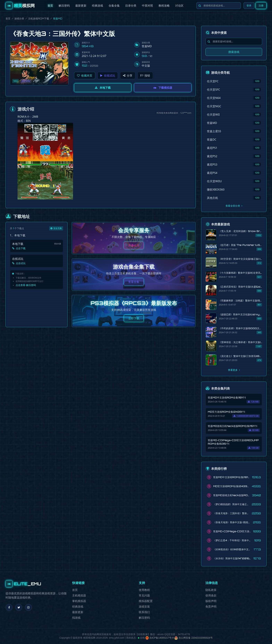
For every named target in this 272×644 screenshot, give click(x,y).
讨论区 (179, 6)
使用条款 (211, 595)
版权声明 (211, 601)
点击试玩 (19, 263)
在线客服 (143, 634)
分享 (128, 75)
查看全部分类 (234, 206)
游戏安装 (144, 607)
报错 (145, 75)
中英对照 (147, 6)
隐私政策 (211, 590)
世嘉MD (147, 46)
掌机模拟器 (79, 601)
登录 (249, 5)
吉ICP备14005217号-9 (160, 638)
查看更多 (234, 370)
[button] (85, 75)
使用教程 (144, 590)
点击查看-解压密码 (26, 285)
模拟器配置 (146, 601)
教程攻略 (164, 6)
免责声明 (211, 607)
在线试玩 (108, 75)
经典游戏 (97, 6)
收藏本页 (85, 75)
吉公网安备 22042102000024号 (194, 638)
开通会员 (134, 245)
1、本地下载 (18, 235)
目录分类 (131, 6)
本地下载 (103, 88)
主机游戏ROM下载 (39, 18)
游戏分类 (19, 18)
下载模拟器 (163, 88)
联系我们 (144, 612)
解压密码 (64, 6)
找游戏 (76, 618)
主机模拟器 (79, 595)
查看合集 (134, 282)
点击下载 (19, 248)
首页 (50, 6)
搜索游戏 (234, 52)
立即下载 (134, 318)
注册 (261, 5)
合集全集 (114, 6)
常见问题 (144, 595)
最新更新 (81, 6)
